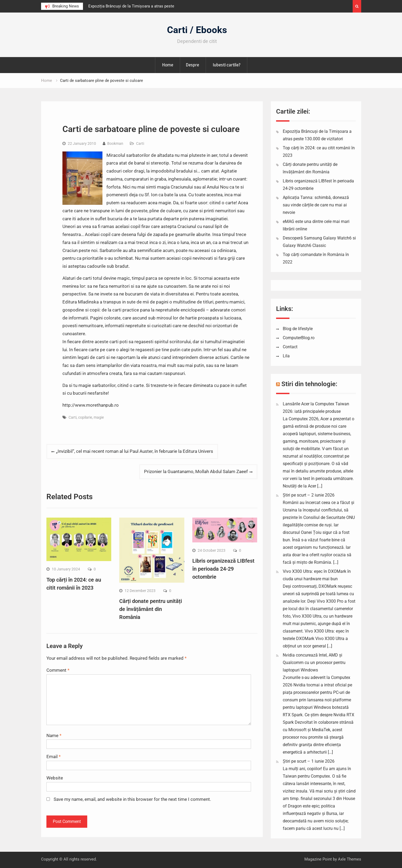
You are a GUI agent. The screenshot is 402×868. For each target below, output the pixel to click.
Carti (140, 143)
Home (168, 65)
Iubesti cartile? (226, 65)
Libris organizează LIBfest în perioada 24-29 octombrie (223, 569)
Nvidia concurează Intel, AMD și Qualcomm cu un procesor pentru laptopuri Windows (314, 663)
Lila (286, 356)
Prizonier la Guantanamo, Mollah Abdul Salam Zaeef (196, 471)
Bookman (115, 143)
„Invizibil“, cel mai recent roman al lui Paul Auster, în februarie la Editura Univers (135, 451)
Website (55, 778)
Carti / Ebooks (197, 30)
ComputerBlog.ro (299, 338)
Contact (290, 347)
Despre (192, 65)
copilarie (85, 417)
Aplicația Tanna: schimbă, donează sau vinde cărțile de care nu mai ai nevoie (316, 205)
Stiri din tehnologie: (309, 384)
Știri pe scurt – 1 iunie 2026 (309, 761)
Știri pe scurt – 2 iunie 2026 (309, 495)
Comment (58, 670)
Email (53, 757)
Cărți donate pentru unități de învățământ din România (151, 609)
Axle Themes (350, 859)
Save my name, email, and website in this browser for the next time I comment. (132, 799)
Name (54, 735)
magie (99, 417)
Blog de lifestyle (298, 329)
